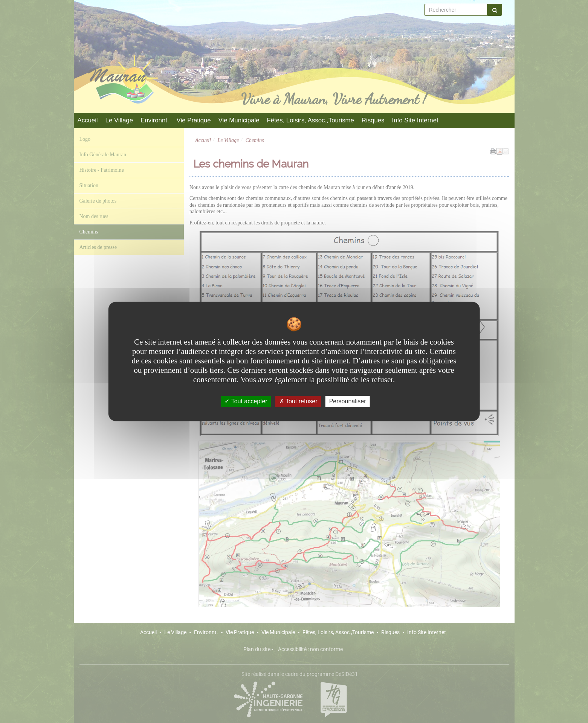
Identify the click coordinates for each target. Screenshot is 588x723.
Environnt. (155, 120)
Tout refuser (298, 401)
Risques (373, 120)
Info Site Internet (415, 120)
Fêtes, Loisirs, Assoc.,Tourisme (311, 120)
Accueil (88, 120)
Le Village (119, 120)
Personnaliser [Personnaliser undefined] (348, 401)
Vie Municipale (239, 120)
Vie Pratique (194, 120)
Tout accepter (246, 401)
